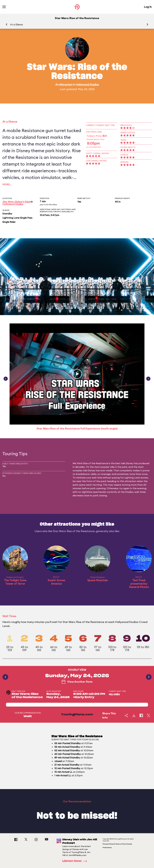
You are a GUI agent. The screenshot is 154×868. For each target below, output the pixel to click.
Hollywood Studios (87, 85)
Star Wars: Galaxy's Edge (16, 202)
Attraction (66, 85)
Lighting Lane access (136, 478)
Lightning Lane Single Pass (17, 218)
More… (7, 184)
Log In (148, 7)
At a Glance (16, 24)
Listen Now (76, 861)
